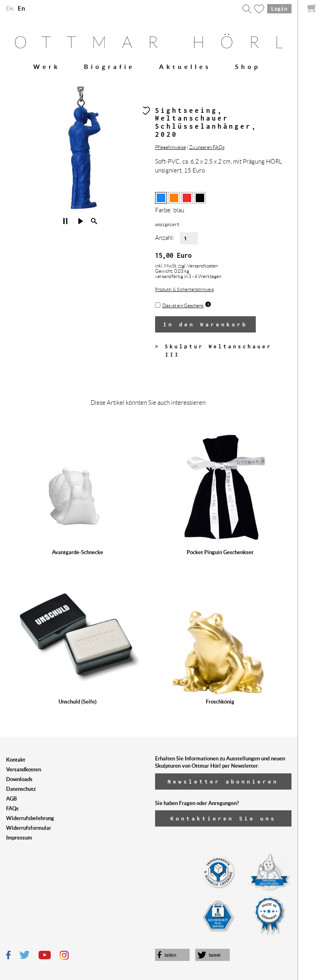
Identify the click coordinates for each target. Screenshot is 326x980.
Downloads (19, 779)
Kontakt (16, 760)
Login (279, 9)
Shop (248, 67)
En (22, 8)
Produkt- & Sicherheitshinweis (185, 289)
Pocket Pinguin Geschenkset (220, 552)
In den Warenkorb (205, 324)
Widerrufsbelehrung (30, 818)
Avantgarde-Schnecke (78, 552)
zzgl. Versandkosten (198, 266)
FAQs (12, 808)
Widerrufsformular (29, 828)
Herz (145, 111)
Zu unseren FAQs (207, 147)
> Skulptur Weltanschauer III (214, 351)
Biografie (109, 67)
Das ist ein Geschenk (183, 305)
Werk (47, 67)
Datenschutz (21, 789)
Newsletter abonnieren (223, 781)
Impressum (19, 838)
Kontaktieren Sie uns (223, 818)
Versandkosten (24, 770)
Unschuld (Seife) (78, 702)
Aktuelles (185, 67)
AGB (11, 799)
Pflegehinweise (171, 147)
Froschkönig (220, 702)
